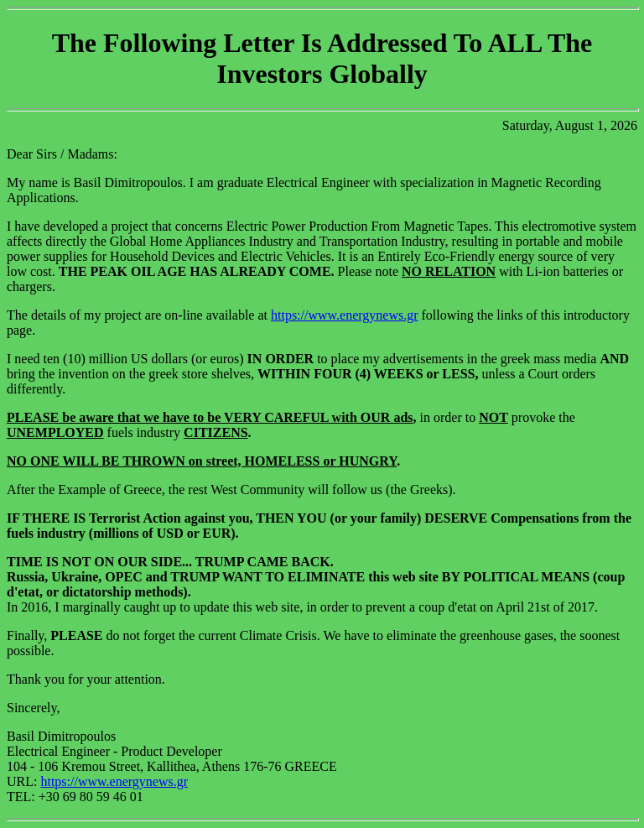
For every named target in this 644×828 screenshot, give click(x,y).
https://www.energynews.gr (345, 315)
